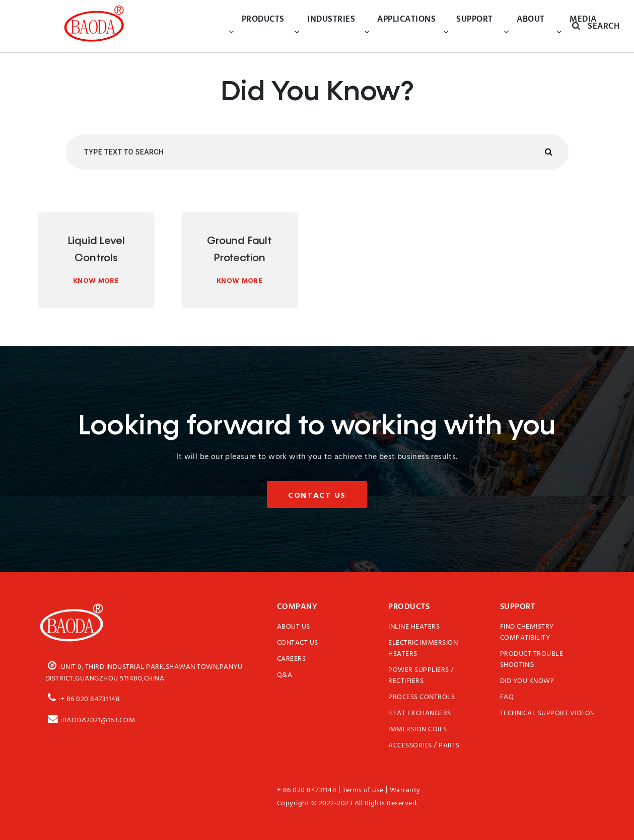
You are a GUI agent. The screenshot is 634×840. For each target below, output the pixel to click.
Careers (292, 659)
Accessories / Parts (424, 746)
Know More (96, 280)
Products (257, 26)
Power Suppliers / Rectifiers (421, 676)
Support (468, 26)
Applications (400, 26)
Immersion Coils (418, 730)
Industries (325, 26)
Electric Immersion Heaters (423, 649)
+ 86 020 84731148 (307, 790)
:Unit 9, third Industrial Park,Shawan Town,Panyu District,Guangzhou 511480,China (144, 671)
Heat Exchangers (420, 714)
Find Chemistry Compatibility (527, 633)
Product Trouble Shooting (532, 660)
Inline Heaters (414, 627)
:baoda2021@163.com (90, 719)
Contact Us (317, 495)
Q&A (285, 675)
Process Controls (421, 698)
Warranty (405, 790)
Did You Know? (527, 681)
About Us (294, 627)
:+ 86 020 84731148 (83, 698)
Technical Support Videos (547, 714)
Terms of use (363, 790)
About (524, 26)
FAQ (507, 698)
